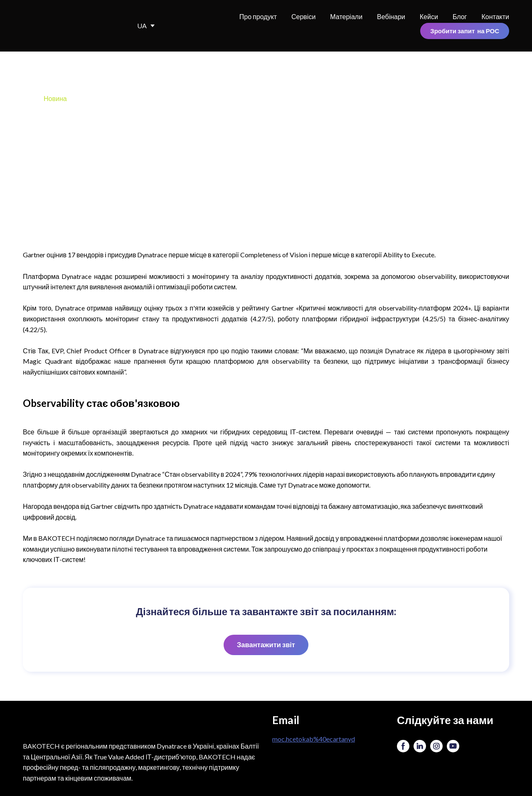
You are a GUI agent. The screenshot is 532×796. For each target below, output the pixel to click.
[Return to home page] (68, 26)
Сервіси (303, 16)
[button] (465, 31)
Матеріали (346, 16)
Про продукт (258, 16)
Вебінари (391, 16)
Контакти (495, 16)
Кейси (429, 16)
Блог (460, 16)
